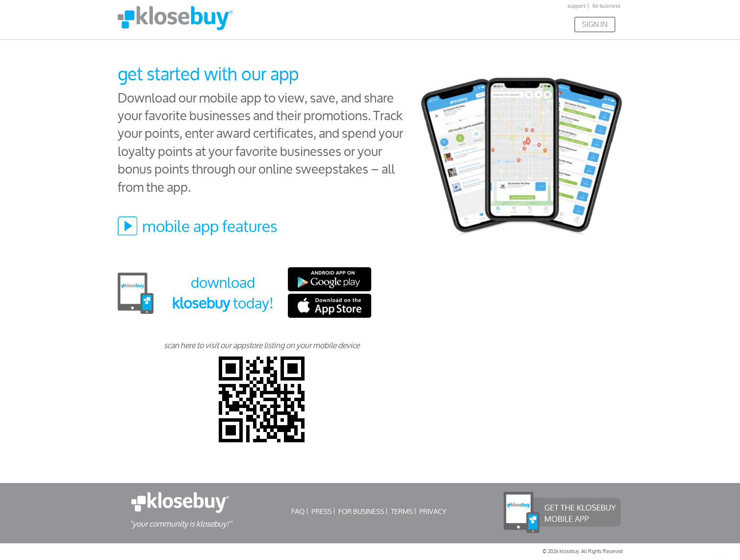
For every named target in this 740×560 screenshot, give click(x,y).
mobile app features (210, 226)
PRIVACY (433, 511)
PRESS (321, 511)
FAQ (298, 511)
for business (606, 6)
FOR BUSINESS (361, 511)
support (576, 6)
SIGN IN (595, 24)
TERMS (402, 511)
